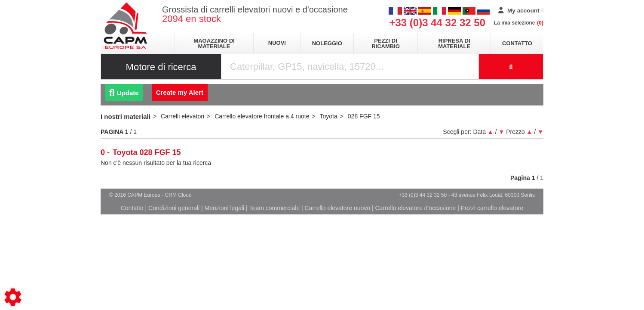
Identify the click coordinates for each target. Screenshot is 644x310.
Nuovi (277, 43)
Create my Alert (180, 92)
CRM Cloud (178, 195)
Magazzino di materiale (214, 43)
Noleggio (327, 43)
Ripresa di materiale (454, 43)
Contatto (517, 43)
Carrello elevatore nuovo (338, 208)
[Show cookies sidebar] (13, 297)
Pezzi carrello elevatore (492, 208)
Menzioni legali (225, 208)
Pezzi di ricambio (386, 43)
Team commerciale (274, 208)
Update (124, 93)
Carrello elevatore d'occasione (415, 208)
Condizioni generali (174, 208)
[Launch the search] (511, 67)
